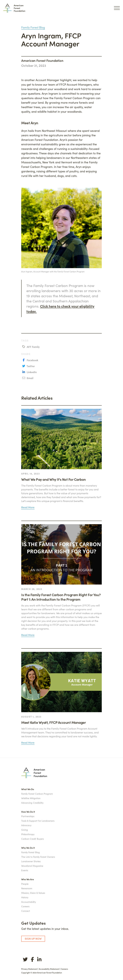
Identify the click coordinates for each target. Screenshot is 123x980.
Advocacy (26, 825)
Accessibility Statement (49, 969)
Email (30, 378)
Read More (28, 507)
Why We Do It (28, 848)
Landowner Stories (31, 861)
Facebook (32, 360)
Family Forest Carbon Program (37, 794)
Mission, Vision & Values (33, 893)
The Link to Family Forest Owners (38, 857)
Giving (25, 830)
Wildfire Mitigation (31, 798)
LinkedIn (31, 372)
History (25, 897)
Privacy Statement (29, 969)
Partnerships (28, 816)
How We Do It (28, 812)
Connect (26, 911)
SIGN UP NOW (33, 938)
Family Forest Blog (33, 27)
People (25, 884)
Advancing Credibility (32, 803)
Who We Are (28, 879)
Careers (25, 906)
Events (25, 870)
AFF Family (33, 347)
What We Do (28, 789)
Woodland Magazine (32, 866)
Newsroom (27, 888)
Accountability (29, 902)
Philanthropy (28, 834)
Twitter (30, 366)
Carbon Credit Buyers (33, 839)
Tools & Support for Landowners (38, 821)
